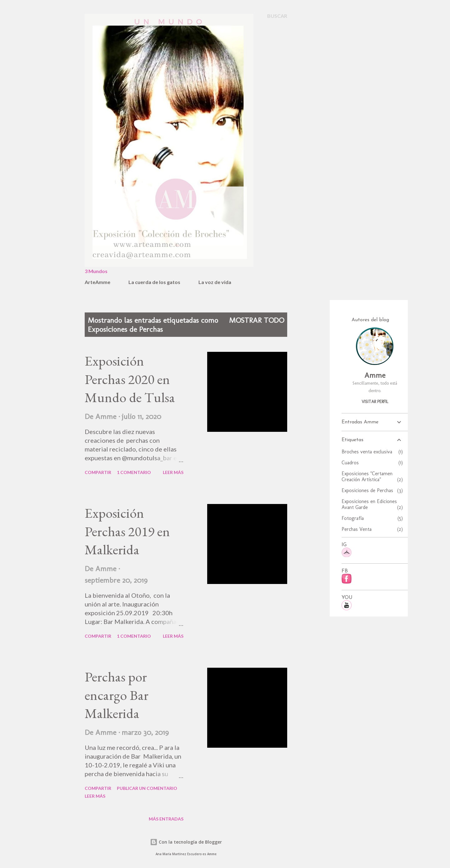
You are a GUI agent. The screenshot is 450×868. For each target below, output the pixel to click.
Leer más (173, 472)
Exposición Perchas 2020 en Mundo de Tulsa (130, 379)
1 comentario (134, 472)
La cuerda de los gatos (154, 282)
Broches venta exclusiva (372, 452)
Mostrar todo (257, 320)
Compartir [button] (98, 472)
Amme (375, 375)
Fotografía (372, 518)
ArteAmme (97, 282)
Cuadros (372, 463)
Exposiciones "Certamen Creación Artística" (372, 476)
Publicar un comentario (147, 788)
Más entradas (166, 819)
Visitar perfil (375, 402)
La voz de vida (215, 282)
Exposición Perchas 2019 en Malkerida (127, 531)
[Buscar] (277, 16)
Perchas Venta (372, 529)
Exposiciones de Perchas (372, 490)
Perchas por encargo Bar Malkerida (117, 695)
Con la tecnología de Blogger (186, 842)
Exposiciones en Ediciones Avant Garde (372, 504)
